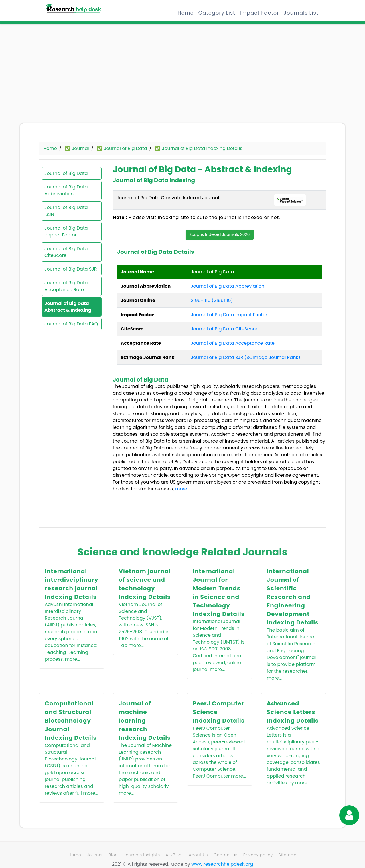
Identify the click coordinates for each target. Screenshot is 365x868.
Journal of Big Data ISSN (66, 211)
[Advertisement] (74, 74)
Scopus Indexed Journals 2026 (220, 234)
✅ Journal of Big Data (122, 148)
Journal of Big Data (66, 173)
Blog (113, 855)
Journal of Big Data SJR (71, 269)
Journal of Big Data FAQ (71, 324)
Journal (95, 855)
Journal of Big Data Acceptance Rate (66, 286)
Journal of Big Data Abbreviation (66, 190)
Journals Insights (142, 855)
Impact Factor (259, 13)
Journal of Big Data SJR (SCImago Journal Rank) (246, 357)
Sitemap (288, 855)
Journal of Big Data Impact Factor (66, 231)
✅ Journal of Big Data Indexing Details (198, 148)
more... (183, 489)
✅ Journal (77, 148)
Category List (217, 13)
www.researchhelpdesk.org (222, 864)
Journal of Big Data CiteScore (66, 252)
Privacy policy (258, 855)
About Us (198, 855)
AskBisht (174, 855)
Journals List (301, 13)
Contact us (225, 855)
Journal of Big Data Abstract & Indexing (68, 307)
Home (185, 13)
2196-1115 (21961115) (212, 300)
